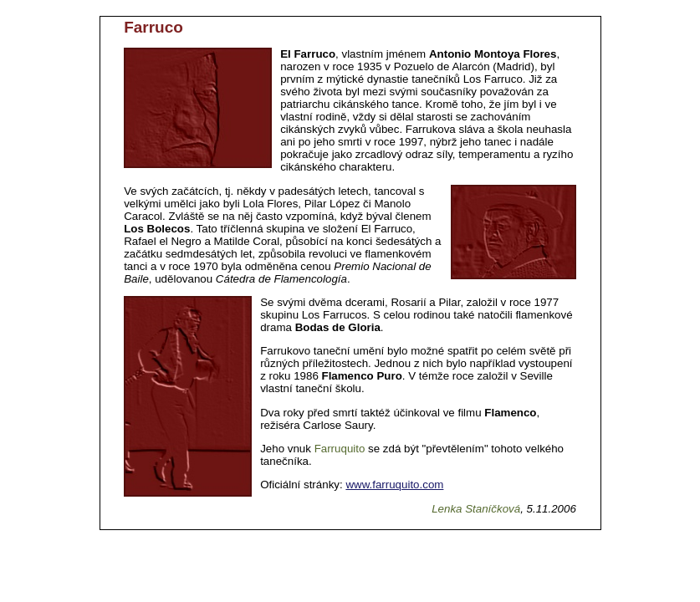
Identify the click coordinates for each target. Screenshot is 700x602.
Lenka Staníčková (476, 509)
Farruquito (340, 449)
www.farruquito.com (394, 485)
